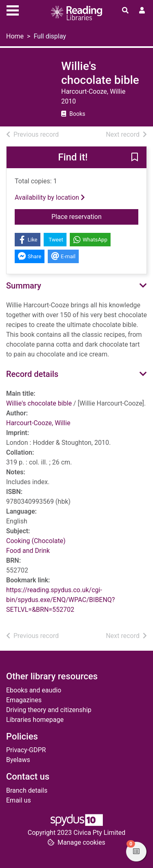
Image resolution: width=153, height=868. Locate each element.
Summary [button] (24, 286)
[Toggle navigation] (13, 9)
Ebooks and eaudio (34, 690)
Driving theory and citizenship (49, 710)
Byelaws (18, 760)
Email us (19, 800)
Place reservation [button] (95, 216)
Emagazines (24, 700)
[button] (135, 158)
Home (15, 36)
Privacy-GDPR (26, 750)
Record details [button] (32, 374)
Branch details (27, 790)
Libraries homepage (35, 720)
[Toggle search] (125, 11)
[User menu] (142, 11)
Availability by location (50, 197)
